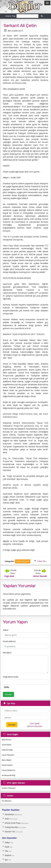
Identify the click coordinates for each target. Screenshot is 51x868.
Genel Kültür (7, 745)
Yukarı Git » (42, 561)
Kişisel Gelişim (7, 765)
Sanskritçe (10, 814)
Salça (8, 842)
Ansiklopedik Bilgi (8, 775)
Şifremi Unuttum (35, 726)
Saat (7, 819)
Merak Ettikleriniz (8, 770)
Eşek (7, 847)
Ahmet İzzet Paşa (13, 823)
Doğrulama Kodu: (11, 677)
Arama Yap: (11, 16)
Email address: (9, 641)
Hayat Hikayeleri (8, 755)
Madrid (8, 855)
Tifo (6, 851)
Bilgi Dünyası (7, 740)
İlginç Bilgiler (7, 760)
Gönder (8, 694)
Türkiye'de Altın (12, 827)
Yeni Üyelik (35, 723)
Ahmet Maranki (40, 576)
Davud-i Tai (10, 832)
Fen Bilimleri (7, 801)
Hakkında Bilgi (7, 750)
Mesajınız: (7, 653)
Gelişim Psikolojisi (9, 788)
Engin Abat (9, 576)
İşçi (7, 860)
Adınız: (6, 630)
